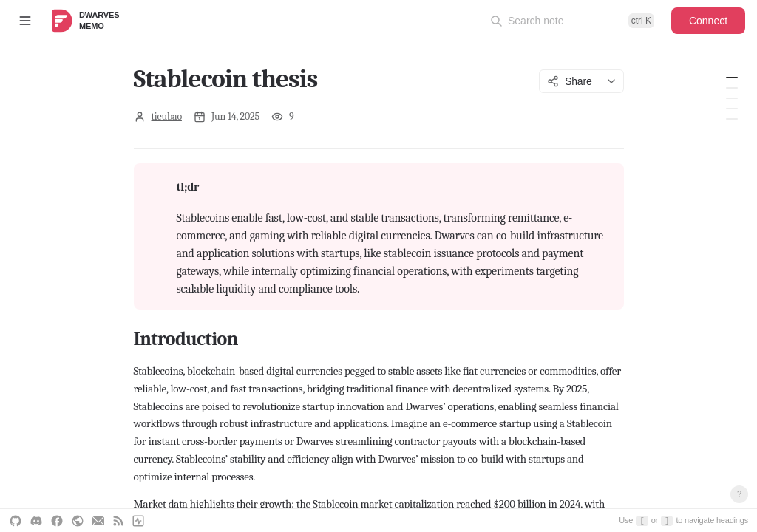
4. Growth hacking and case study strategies (732, 119)
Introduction (732, 78)
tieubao (167, 116)
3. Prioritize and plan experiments (732, 109)
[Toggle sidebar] (25, 21)
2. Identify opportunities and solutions (732, 98)
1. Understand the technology (732, 88)
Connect (708, 21)
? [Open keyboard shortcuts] (739, 494)
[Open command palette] (572, 21)
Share (569, 81)
